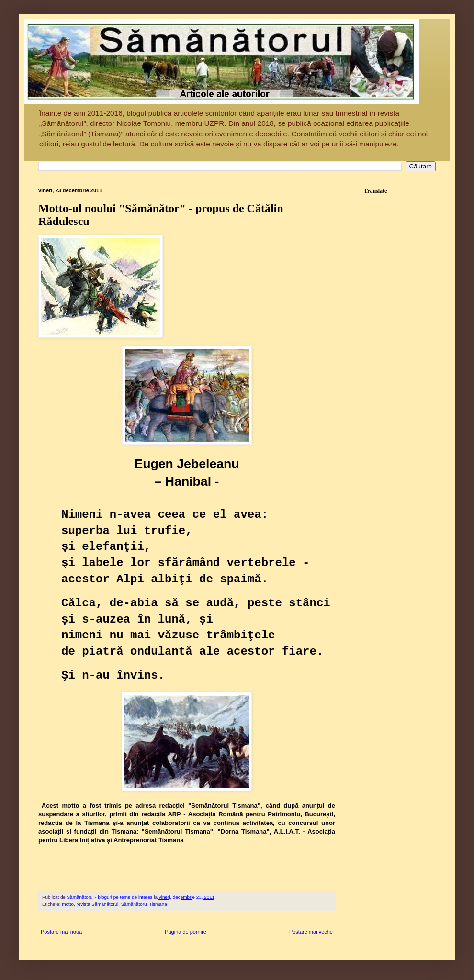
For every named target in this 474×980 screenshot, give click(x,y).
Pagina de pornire (186, 932)
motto (68, 904)
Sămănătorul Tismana (144, 904)
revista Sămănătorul (97, 904)
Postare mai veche (311, 932)
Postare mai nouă (61, 932)
